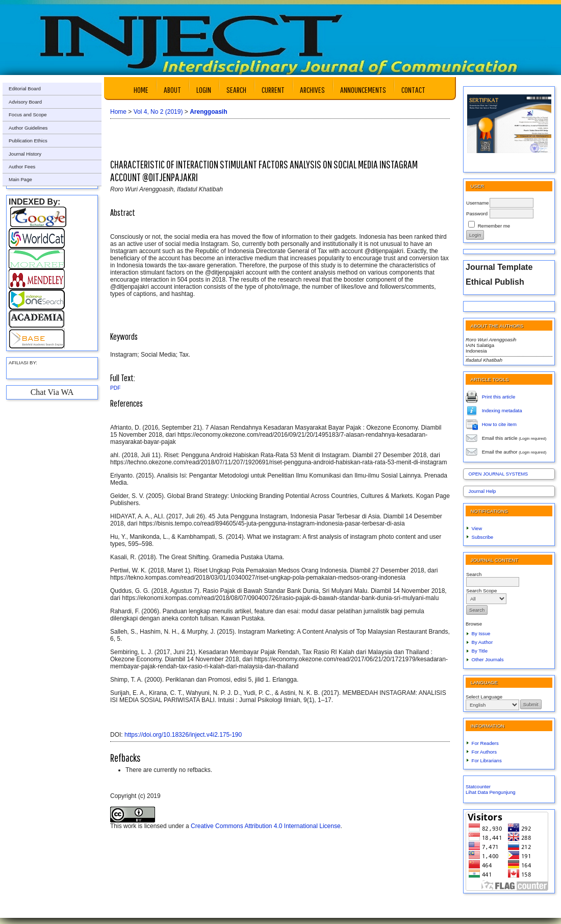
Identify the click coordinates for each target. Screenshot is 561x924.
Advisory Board (25, 102)
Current (273, 90)
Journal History (25, 154)
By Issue (481, 633)
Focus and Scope (28, 115)
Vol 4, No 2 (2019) (158, 112)
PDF (115, 388)
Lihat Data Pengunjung (491, 792)
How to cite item (499, 424)
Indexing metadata (502, 410)
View (477, 528)
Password (477, 214)
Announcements (363, 90)
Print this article (499, 396)
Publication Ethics (28, 141)
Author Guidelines (28, 128)
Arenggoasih (208, 112)
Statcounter (478, 786)
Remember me (494, 226)
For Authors (484, 752)
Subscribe (483, 537)
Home (141, 90)
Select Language (484, 697)
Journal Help (482, 491)
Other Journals (488, 659)
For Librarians (487, 760)
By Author (482, 642)
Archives (312, 90)
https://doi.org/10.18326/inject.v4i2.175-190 (183, 735)
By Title (480, 651)
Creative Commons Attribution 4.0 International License (266, 826)
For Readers (485, 743)
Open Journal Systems (499, 474)
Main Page (20, 179)
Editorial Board (25, 89)
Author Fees (22, 167)
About (172, 90)
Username (477, 203)
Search (236, 90)
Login (204, 90)
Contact (413, 90)
